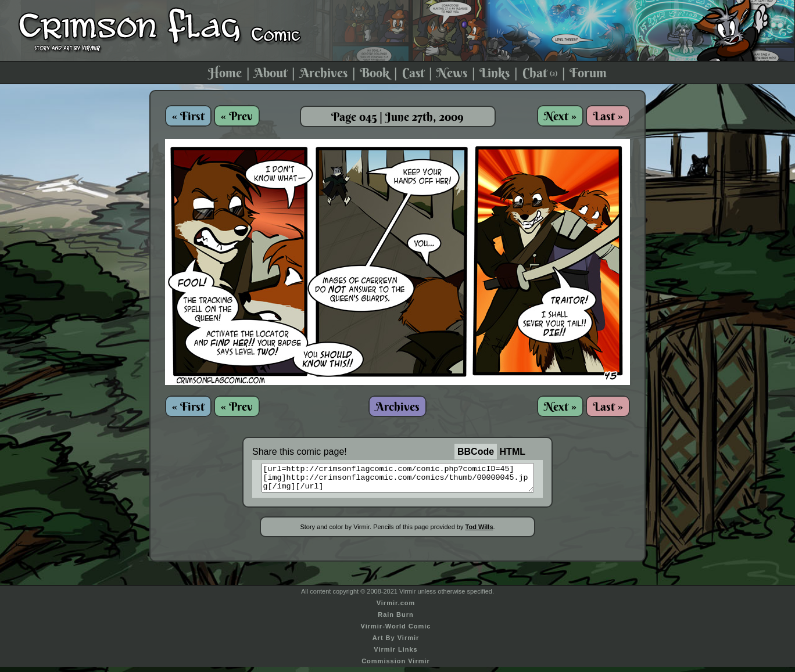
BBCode (476, 452)
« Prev (237, 116)
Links (495, 73)
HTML (513, 452)
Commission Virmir (396, 666)
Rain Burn (396, 620)
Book (375, 73)
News (452, 73)
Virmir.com (396, 608)
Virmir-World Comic (396, 631)
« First (188, 116)
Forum (588, 73)
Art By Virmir (396, 643)
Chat (540, 73)
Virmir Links (395, 655)
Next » (560, 116)
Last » (608, 116)
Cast (413, 73)
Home (225, 73)
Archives (324, 73)
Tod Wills (479, 532)
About (271, 73)
